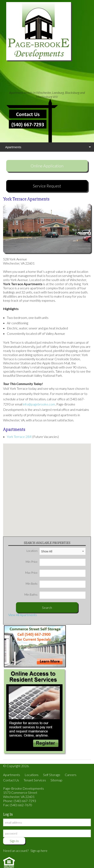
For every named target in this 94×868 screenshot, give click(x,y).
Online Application (47, 166)
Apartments (13, 147)
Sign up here (39, 851)
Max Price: (55, 573)
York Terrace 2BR (19, 437)
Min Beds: (56, 584)
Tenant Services (35, 780)
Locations (32, 775)
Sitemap (56, 780)
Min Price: (56, 562)
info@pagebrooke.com (39, 404)
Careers (71, 775)
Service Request (47, 186)
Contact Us (11, 780)
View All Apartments (23, 615)
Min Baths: (55, 595)
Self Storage (52, 775)
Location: (56, 551)
